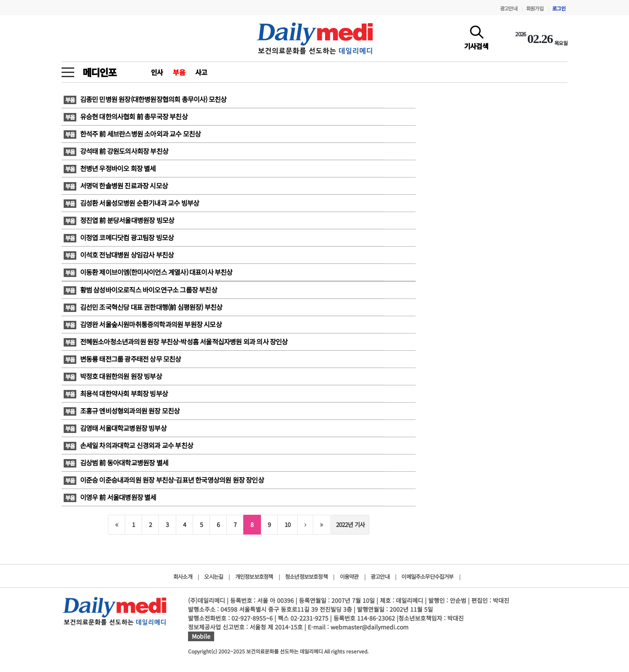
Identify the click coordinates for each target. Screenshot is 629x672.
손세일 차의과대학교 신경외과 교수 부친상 (128, 445)
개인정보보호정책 (254, 577)
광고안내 (509, 8)
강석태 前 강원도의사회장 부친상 (116, 151)
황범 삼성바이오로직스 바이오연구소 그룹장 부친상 (140, 290)
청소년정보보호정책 (306, 577)
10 (288, 524)
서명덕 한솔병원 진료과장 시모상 (116, 185)
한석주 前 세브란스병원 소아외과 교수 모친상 (132, 134)
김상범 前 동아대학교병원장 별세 (116, 462)
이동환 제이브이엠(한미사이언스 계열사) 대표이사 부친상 (148, 272)
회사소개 (183, 577)
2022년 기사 (351, 524)
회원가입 (535, 8)
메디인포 (99, 72)
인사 (157, 72)
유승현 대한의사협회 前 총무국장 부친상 (126, 116)
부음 (179, 72)
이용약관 (349, 577)
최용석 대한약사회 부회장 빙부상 (117, 393)
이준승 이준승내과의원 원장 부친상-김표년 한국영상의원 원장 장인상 (164, 480)
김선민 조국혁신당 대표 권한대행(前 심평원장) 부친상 (143, 307)
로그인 (559, 8)
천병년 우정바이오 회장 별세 (110, 168)
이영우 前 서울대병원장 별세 (110, 497)
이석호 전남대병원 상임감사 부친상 (119, 255)
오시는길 (214, 577)
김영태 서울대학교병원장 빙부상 (115, 428)
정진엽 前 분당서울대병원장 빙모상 (119, 220)
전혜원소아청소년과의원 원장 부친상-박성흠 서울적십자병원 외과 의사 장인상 (176, 341)
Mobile (201, 636)
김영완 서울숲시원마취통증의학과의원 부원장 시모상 (143, 324)
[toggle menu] (68, 70)
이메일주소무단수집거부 (427, 577)
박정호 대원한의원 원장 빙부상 (113, 376)
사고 (201, 72)
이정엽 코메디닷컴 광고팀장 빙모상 (119, 237)
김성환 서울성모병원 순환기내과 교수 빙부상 (131, 203)
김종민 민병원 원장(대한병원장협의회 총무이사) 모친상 (145, 99)
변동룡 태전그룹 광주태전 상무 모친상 (122, 359)
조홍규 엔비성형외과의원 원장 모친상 (122, 411)
